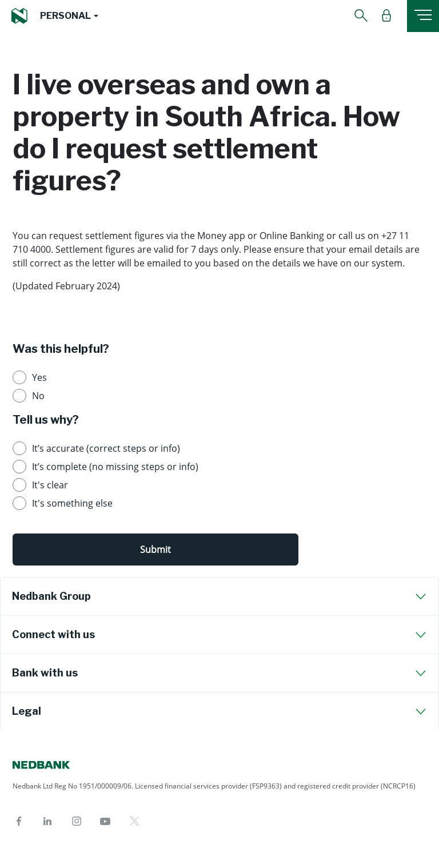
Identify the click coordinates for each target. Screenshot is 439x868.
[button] (69, 16)
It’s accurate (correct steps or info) (106, 448)
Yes (39, 377)
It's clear (50, 485)
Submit (155, 550)
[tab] (219, 596)
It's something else (72, 503)
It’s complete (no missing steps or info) (115, 467)
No (38, 396)
